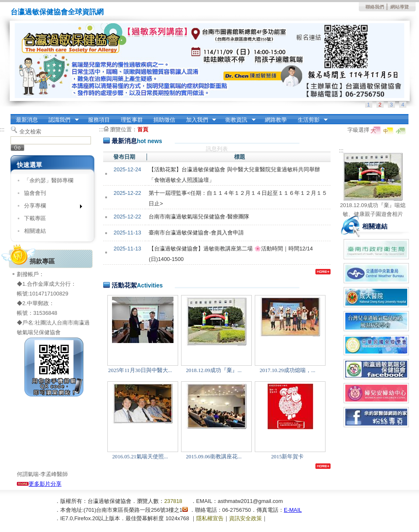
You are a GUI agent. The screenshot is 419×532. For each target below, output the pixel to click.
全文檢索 (30, 132)
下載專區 (35, 218)
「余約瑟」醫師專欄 (49, 180)
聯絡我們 (375, 7)
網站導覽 (400, 7)
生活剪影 (310, 120)
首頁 (143, 129)
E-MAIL (293, 510)
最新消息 (27, 120)
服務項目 (99, 120)
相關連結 (35, 231)
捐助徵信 (164, 120)
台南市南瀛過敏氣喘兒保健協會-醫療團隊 (199, 217)
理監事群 (132, 120)
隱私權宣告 (210, 518)
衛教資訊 (238, 120)
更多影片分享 (39, 484)
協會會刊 (35, 193)
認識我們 (61, 120)
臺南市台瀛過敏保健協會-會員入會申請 (196, 233)
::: (13, 117)
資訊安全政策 (246, 518)
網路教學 (276, 120)
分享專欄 (50, 207)
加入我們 (198, 120)
